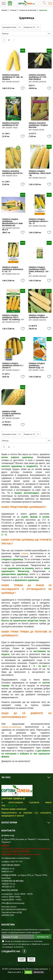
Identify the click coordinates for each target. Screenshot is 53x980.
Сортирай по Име (9, 27)
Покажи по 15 (29, 27)
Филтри (5, 34)
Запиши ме (43, 937)
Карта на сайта (14, 972)
